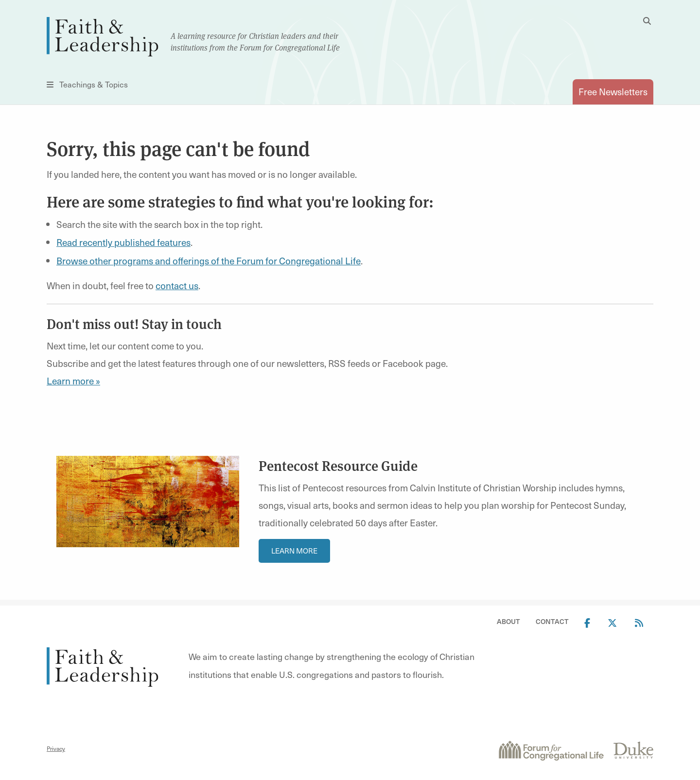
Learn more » (73, 381)
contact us (177, 285)
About (508, 621)
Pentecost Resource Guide (338, 465)
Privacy (56, 748)
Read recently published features (123, 242)
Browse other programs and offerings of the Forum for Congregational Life (209, 260)
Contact (552, 621)
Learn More (294, 551)
